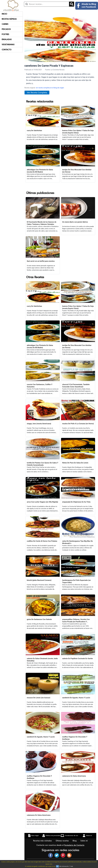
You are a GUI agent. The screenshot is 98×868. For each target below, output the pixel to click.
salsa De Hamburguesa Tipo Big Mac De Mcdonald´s (77, 542)
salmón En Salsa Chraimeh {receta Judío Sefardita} (42, 660)
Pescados (6, 29)
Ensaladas (7, 39)
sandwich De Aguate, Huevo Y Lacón (76, 698)
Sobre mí (84, 841)
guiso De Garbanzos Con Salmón (39, 619)
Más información (64, 866)
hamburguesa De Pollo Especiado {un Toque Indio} (76, 581)
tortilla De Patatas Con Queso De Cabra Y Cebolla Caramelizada (43, 464)
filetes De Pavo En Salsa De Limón (75, 463)
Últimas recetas (62, 841)
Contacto (7, 50)
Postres (5, 34)
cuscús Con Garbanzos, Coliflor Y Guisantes (40, 386)
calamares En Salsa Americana (74, 776)
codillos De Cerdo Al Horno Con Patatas (42, 541)
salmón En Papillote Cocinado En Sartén (78, 659)
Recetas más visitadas (43, 841)
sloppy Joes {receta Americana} (39, 424)
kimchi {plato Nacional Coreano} (39, 580)
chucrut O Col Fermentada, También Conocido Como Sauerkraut (76, 386)
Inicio (4, 14)
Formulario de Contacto (74, 845)
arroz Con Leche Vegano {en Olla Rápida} (42, 502)
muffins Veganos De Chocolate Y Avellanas (75, 738)
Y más (71, 866)
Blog (75, 841)
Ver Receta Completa (37, 93)
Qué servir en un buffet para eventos (41, 261)
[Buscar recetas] (47, 4)
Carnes (5, 24)
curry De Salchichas (34, 131)
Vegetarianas (8, 45)
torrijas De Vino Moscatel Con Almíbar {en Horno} (77, 171)
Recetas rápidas (9, 19)
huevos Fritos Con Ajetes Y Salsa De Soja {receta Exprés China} (78, 132)
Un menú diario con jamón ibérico (75, 222)
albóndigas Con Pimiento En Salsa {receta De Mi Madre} (40, 171)
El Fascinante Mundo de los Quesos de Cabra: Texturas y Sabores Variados (42, 223)
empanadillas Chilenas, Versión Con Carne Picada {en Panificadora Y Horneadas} (76, 621)
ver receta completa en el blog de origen (50, 88)
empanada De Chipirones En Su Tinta (76, 502)
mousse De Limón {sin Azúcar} (39, 698)
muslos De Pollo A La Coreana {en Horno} (78, 424)
